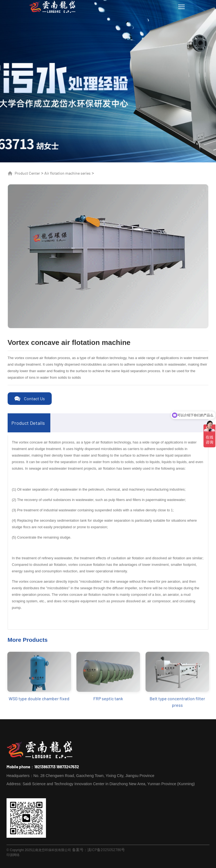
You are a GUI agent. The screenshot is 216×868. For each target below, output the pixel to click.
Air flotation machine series (67, 173)
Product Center (27, 173)
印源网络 (13, 855)
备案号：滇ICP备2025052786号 (98, 850)
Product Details (28, 428)
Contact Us (34, 398)
